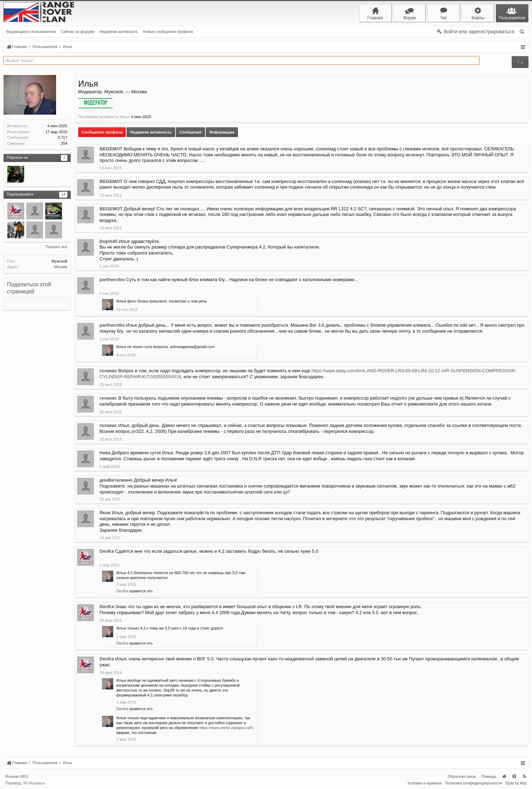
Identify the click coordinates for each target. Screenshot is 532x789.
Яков (105, 513)
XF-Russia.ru (34, 783)
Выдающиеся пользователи (31, 32)
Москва (61, 267)
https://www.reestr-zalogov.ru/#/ (226, 728)
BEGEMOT (111, 149)
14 (63, 194)
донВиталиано (116, 480)
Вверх (514, 776)
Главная (504, 776)
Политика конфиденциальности (473, 783)
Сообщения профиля (102, 132)
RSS (524, 776)
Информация (222, 132)
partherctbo (112, 280)
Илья (121, 301)
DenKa (107, 551)
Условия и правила (424, 783)
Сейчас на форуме (78, 32)
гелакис (108, 371)
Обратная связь (462, 776)
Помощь (489, 776)
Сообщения (190, 132)
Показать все (57, 247)
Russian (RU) (17, 776)
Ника (105, 453)
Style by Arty (516, 783)
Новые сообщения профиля (168, 32)
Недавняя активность (119, 32)
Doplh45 (108, 241)
